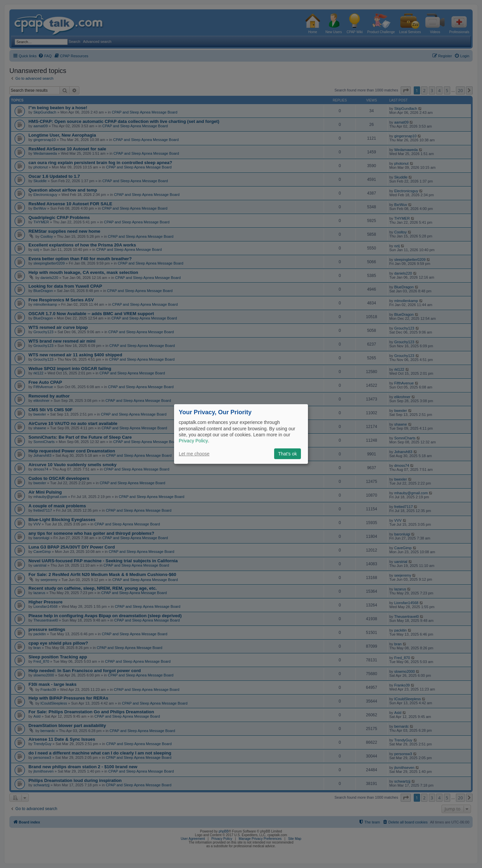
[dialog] (241, 434)
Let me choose (194, 454)
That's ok (288, 454)
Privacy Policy (193, 441)
